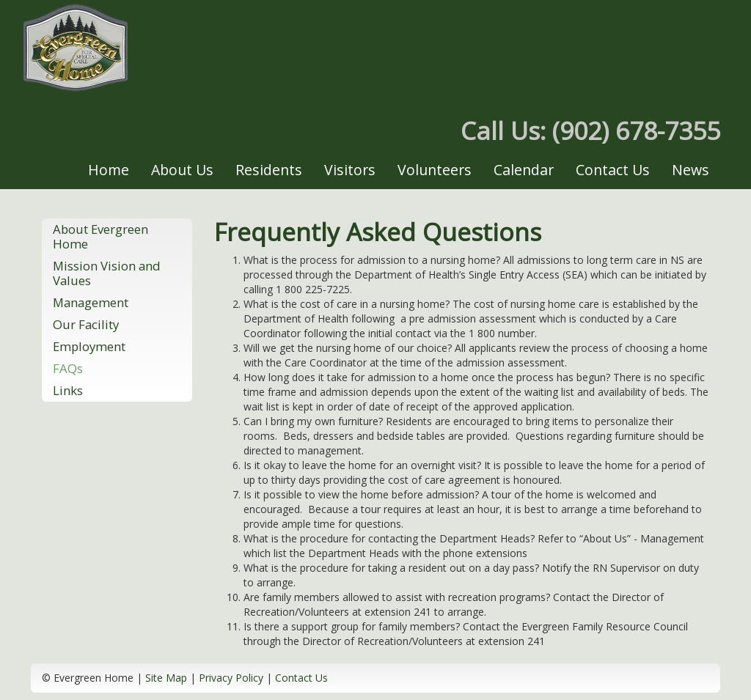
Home (109, 170)
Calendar (524, 170)
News (690, 170)
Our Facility (86, 324)
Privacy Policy (231, 678)
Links (68, 390)
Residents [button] (269, 170)
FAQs (68, 368)
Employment (89, 346)
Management (91, 302)
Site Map (166, 678)
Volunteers (435, 170)
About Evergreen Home (100, 236)
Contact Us (613, 170)
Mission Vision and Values (107, 273)
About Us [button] (182, 170)
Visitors (350, 170)
